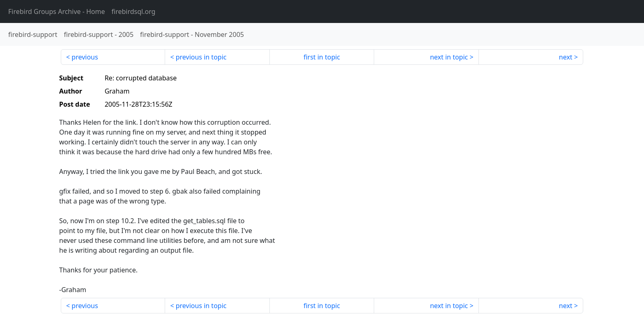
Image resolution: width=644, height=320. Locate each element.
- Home (57, 11)
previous (85, 57)
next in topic (449, 57)
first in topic (322, 57)
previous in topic (201, 57)
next (566, 57)
